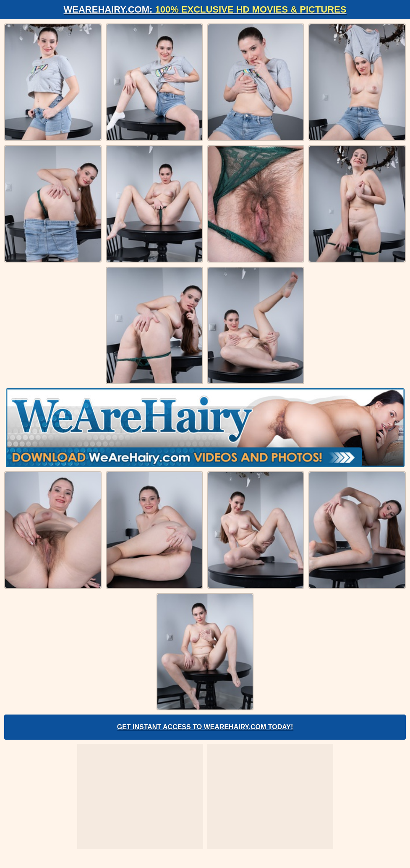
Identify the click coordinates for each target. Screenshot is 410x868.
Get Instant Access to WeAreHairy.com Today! (205, 727)
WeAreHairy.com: (205, 9)
